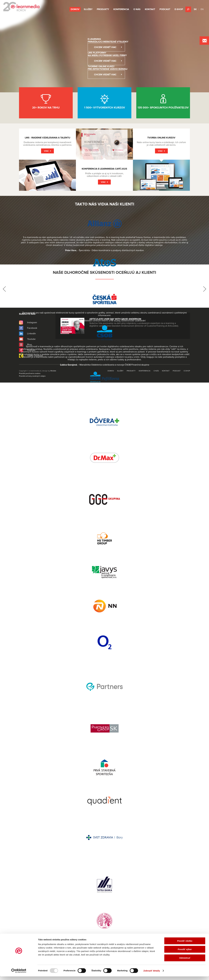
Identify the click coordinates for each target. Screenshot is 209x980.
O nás (137, 9)
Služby (88, 9)
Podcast (165, 9)
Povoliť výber (185, 953)
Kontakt (150, 9)
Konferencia (121, 9)
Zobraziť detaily (152, 974)
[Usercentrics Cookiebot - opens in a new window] (19, 974)
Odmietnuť (185, 961)
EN (202, 9)
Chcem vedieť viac (105, 47)
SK (195, 9)
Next (205, 289)
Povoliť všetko (185, 944)
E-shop (179, 9)
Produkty (103, 9)
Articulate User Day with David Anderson (115, 319)
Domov (75, 9)
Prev (4, 289)
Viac (46, 151)
